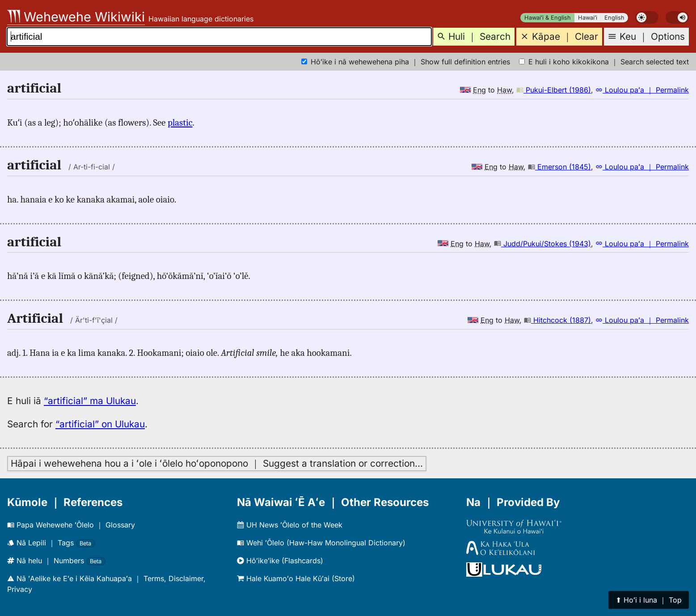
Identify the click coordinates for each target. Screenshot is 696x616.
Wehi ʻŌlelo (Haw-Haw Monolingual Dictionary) (321, 543)
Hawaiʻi (588, 18)
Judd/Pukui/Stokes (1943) (542, 244)
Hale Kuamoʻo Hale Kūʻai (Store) (296, 578)
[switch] (647, 17)
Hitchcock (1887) (557, 320)
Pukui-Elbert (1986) (554, 90)
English (614, 18)
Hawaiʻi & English (548, 18)
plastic (180, 122)
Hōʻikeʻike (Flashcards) (280, 561)
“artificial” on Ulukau (100, 424)
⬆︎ (649, 600)
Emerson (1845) (559, 167)
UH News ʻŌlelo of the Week (290, 525)
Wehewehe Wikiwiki (76, 17)
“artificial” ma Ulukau (90, 401)
